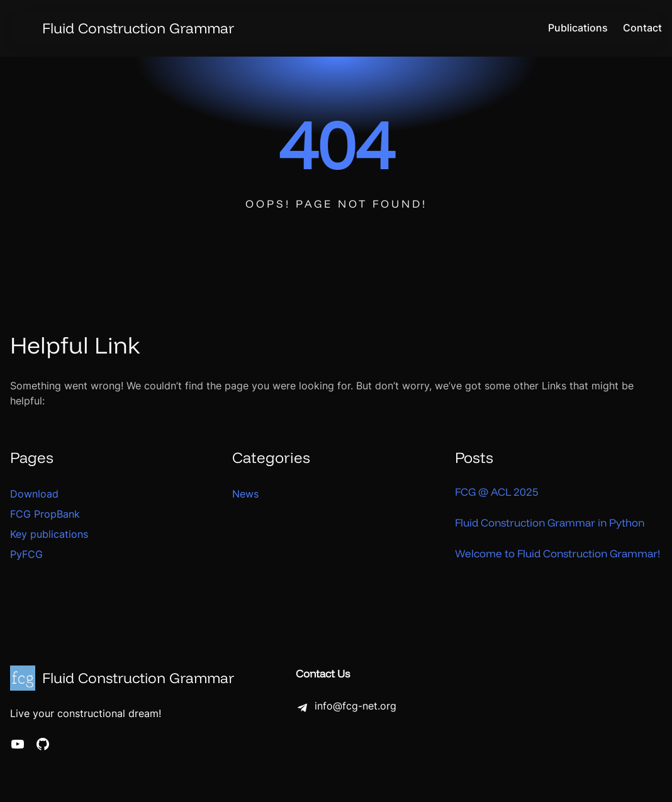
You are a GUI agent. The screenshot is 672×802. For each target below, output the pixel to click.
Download (34, 494)
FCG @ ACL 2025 (497, 492)
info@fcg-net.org (356, 706)
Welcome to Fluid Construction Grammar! (557, 553)
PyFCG (26, 554)
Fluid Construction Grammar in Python (550, 522)
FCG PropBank (45, 514)
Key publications (49, 534)
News (245, 494)
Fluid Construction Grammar (138, 28)
